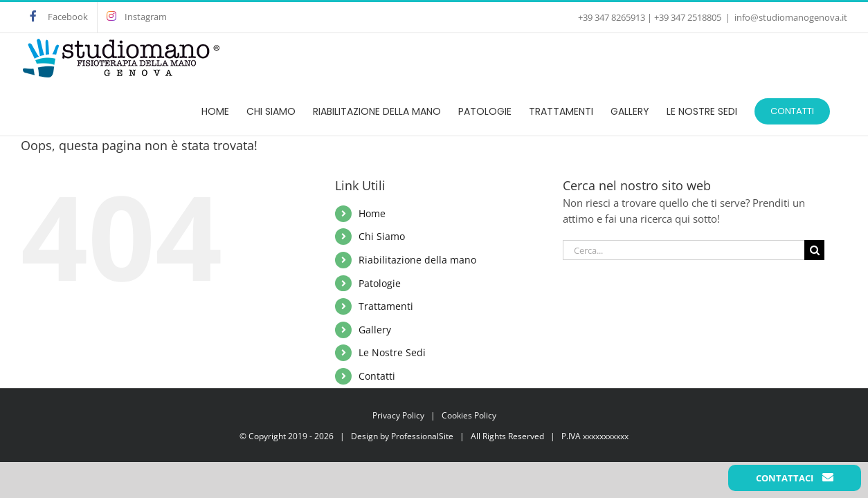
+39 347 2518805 (688, 17)
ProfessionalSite (422, 436)
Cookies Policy (469, 415)
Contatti (377, 376)
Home (372, 213)
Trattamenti (386, 306)
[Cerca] (814, 250)
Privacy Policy (398, 415)
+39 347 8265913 (612, 17)
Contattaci (795, 478)
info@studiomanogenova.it (791, 17)
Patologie (380, 283)
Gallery (375, 330)
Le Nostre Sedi (392, 352)
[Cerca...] (684, 250)
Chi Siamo (382, 236)
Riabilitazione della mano (417, 260)
